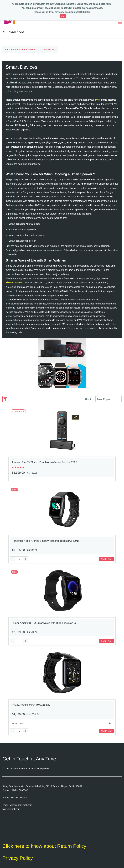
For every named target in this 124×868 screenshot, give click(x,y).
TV (96, 97)
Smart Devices (49, 47)
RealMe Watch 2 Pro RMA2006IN (31, 702)
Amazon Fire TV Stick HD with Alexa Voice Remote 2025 (44, 460)
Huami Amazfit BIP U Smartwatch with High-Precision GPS (46, 620)
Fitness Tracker (14, 280)
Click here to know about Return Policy (44, 843)
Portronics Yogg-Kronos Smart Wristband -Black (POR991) (45, 538)
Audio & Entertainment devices (20, 47)
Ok (63, 16)
